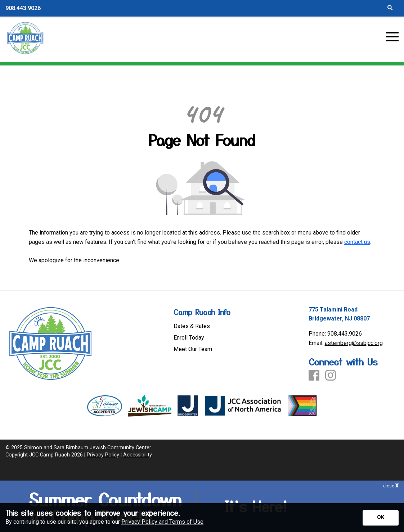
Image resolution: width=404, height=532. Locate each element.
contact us (357, 242)
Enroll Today (189, 338)
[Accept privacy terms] (381, 518)
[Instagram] (331, 376)
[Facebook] (314, 376)
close (391, 486)
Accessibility (138, 455)
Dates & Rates (192, 326)
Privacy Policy (103, 455)
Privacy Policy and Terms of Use (162, 522)
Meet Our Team (193, 349)
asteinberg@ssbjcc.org (354, 343)
